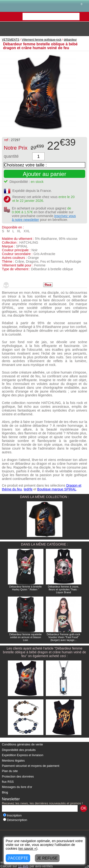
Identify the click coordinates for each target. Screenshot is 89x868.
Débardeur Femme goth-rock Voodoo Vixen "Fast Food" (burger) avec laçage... (63, 637)
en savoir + (28, 849)
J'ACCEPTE (18, 858)
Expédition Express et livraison (23, 755)
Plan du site (10, 771)
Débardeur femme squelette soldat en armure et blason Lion (25, 637)
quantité (11, 156)
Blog (5, 792)
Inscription (12, 815)
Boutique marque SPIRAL (57, 489)
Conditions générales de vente (22, 744)
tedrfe (28, 489)
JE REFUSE (47, 858)
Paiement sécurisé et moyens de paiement (31, 766)
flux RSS (8, 782)
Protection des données (18, 776)
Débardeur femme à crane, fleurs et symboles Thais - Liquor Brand (63, 589)
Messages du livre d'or (17, 787)
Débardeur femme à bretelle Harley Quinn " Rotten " (26, 588)
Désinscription (15, 820)
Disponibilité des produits (19, 750)
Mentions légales (13, 761)
